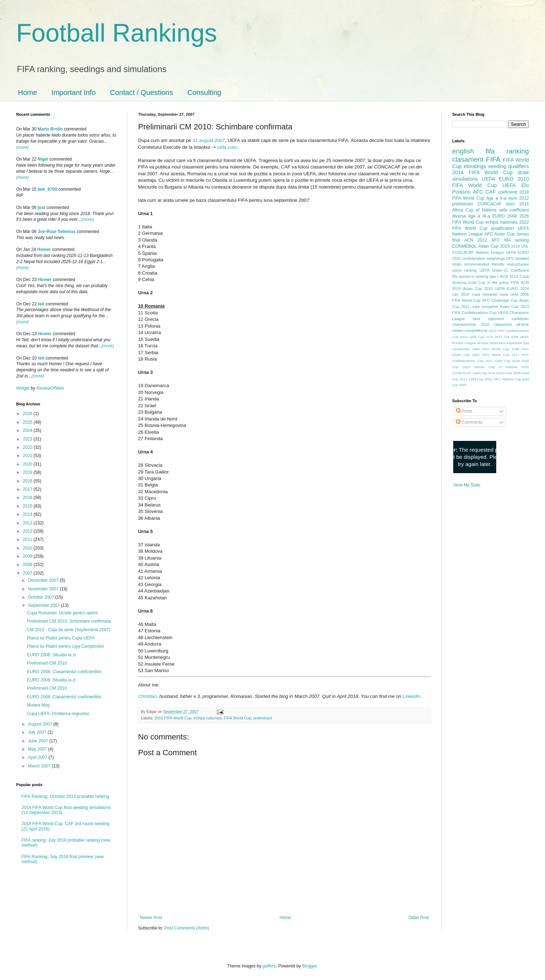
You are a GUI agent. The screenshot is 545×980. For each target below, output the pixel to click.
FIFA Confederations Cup (474, 313)
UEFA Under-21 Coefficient (504, 270)
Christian (147, 696)
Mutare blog (38, 705)
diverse (459, 216)
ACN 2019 (496, 373)
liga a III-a (479, 216)
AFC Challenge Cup (500, 300)
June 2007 (39, 741)
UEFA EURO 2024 (512, 289)
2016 (28, 498)
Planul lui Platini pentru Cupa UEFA (61, 638)
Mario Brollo (50, 129)
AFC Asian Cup (500, 234)
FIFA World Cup (238, 718)
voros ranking (465, 270)
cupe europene (485, 306)
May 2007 (38, 749)
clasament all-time (511, 324)
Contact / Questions (142, 92)
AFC (478, 192)
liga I (494, 276)
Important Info (73, 92)
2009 (28, 556)
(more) (22, 147)
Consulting (204, 92)
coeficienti (508, 192)
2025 (28, 422)
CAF (491, 192)
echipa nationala (208, 718)
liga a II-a (496, 198)
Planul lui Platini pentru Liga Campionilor (65, 646)
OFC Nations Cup (507, 379)
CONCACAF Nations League (478, 252)
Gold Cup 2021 (480, 379)
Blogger (310, 966)
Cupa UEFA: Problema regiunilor (58, 714)
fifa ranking (507, 151)
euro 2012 (519, 198)
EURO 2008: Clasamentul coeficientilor (64, 672)
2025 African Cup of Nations (490, 367)
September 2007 (44, 605)
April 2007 (38, 757)
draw (523, 172)
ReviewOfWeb (50, 388)
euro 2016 (518, 204)
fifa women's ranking (470, 276)
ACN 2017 (494, 337)
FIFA (515, 282)
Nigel (43, 159)
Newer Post (151, 918)
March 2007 (40, 766)
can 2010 (461, 294)
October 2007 (42, 597)
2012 (28, 531)
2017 (28, 489)
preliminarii (263, 718)
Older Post (419, 918)
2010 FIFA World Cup (173, 718)
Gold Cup (477, 282)
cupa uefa (509, 294)
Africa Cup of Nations (474, 210)
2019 (28, 472)
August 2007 (41, 724)
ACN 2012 (476, 240)
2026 (28, 414)
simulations (465, 179)
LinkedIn (411, 696)
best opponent (489, 319)
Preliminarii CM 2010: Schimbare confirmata (69, 621)
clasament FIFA (476, 159)
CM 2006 (511, 337)
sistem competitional (470, 330)
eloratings (475, 166)
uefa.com (227, 147)
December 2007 (44, 580)
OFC (510, 258)
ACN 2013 (509, 276)
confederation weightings (483, 258)
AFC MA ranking (510, 240)
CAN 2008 (513, 373)
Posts (464, 411)
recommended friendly (484, 264)
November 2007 (44, 589)
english (463, 151)
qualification (503, 228)
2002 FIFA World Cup (491, 355)
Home (27, 92)
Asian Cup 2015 (478, 289)
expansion (515, 343)
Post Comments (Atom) (187, 928)
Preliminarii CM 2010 (47, 663)
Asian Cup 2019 (494, 246)
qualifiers (518, 166)
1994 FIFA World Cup (491, 349)
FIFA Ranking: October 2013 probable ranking (65, 796)
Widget (23, 388)
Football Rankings (117, 33)
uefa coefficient (514, 210)
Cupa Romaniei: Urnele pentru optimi (62, 613)
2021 (28, 456)
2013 (28, 523)
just (41, 208)
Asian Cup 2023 (514, 306)
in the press (498, 282)
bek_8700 (47, 189)
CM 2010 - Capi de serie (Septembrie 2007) (69, 630)
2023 (28, 439)
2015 (28, 506)
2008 (28, 565)
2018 (28, 481)
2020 (28, 464)
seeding (497, 166)
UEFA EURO (498, 179)
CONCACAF (490, 204)
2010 (28, 548)
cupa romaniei (485, 294)
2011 (28, 539)
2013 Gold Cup (472, 337)
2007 (28, 573)
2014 (28, 514)
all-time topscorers (491, 343)
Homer (44, 249)
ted (41, 304)
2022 (28, 447)
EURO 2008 (504, 216)
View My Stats (467, 485)
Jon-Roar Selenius (56, 232)
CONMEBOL (465, 246)
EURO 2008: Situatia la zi (51, 655)
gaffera (269, 966)
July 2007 (38, 732)
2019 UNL (520, 246)
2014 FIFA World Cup (482, 172)
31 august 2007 (209, 140)
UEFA (509, 185)
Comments (469, 422)
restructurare (518, 264)
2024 (28, 430)
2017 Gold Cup (498, 361)
